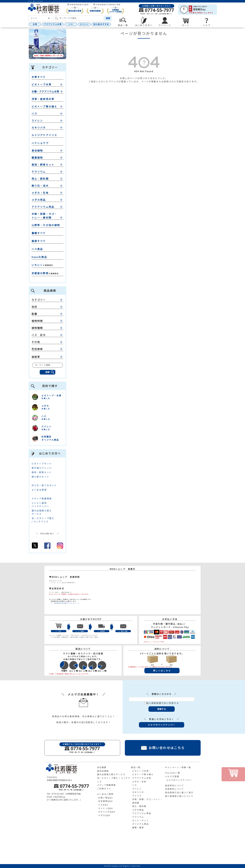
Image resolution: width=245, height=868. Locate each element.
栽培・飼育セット (43, 165)
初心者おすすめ (101, 24)
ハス (71, 24)
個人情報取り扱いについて (179, 796)
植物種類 (47, 328)
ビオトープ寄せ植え (44, 107)
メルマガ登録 (172, 776)
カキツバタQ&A (107, 812)
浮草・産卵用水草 (43, 99)
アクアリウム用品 (43, 207)
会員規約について (174, 789)
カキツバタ (39, 128)
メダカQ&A (104, 815)
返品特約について (174, 785)
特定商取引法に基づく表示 (179, 793)
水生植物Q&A (105, 801)
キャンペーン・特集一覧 (178, 767)
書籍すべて (39, 233)
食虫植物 (37, 151)
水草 (35, 24)
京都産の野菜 (40, 273)
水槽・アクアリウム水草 (45, 92)
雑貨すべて (39, 241)
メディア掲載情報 (42, 499)
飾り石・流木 (40, 186)
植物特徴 (47, 321)
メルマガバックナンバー (179, 780)
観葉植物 (37, 158)
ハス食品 (37, 249)
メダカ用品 (39, 200)
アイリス (137, 796)
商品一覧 (136, 767)
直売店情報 (103, 771)
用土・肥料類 (40, 179)
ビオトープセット (42, 464)
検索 (108, 18)
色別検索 (47, 349)
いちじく (37, 265)
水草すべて (39, 77)
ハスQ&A (103, 805)
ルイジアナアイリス (44, 135)
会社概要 (102, 767)
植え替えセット (40, 477)
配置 (47, 314)
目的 (47, 307)
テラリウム (39, 172)
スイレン (84, 24)
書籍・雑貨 (138, 828)
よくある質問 (39, 490)
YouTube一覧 (173, 773)
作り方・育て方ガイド (44, 485)
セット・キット (140, 820)
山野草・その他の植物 (46, 225)
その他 (47, 342)
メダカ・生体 (40, 193)
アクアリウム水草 (53, 24)
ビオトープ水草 (41, 85)
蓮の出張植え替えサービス (111, 774)
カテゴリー (47, 300)
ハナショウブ (40, 143)
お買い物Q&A (105, 798)
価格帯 (47, 357)
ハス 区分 (47, 335)
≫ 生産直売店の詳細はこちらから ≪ (64, 603)
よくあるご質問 (105, 794)
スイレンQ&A (105, 808)
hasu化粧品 (39, 257)
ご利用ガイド (104, 789)
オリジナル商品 (140, 824)
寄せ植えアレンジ (42, 468)
